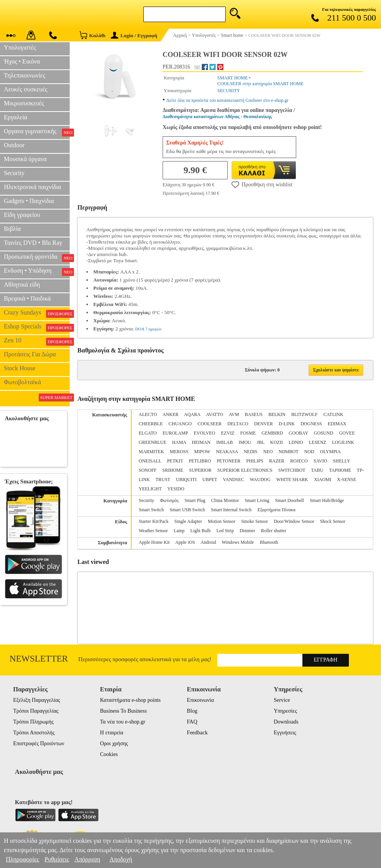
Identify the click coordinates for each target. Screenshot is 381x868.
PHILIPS (255, 461)
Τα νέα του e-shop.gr (123, 722)
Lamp (179, 531)
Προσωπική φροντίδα (37, 258)
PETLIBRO (200, 461)
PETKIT (175, 461)
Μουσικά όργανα (25, 159)
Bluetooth (269, 542)
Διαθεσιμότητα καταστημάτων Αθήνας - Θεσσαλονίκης (217, 117)
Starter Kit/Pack (154, 521)
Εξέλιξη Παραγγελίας (37, 700)
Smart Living (257, 500)
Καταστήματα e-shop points (130, 700)
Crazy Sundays (37, 313)
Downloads (286, 722)
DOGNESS (311, 424)
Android (208, 542)
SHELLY (342, 461)
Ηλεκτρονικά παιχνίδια (33, 187)
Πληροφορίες (22, 859)
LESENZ (318, 442)
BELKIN (277, 414)
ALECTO (148, 414)
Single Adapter (188, 521)
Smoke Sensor (255, 521)
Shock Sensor (333, 521)
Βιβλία (12, 229)
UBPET (210, 480)
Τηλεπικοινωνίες (25, 75)
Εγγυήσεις (285, 733)
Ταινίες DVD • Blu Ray (33, 243)
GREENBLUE (152, 442)
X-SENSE (346, 480)
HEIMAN (201, 442)
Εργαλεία (15, 117)
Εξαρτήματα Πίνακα (276, 510)
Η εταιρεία (112, 733)
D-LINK (287, 424)
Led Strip (225, 531)
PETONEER (229, 461)
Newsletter (39, 659)
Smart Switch (151, 510)
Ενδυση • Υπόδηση (37, 272)
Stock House (20, 368)
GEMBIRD (272, 433)
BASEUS (254, 414)
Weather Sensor (153, 531)
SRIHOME (173, 470)
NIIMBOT (288, 452)
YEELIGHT (150, 489)
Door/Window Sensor (294, 521)
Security (14, 173)
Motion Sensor (222, 521)
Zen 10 (37, 341)
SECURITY (229, 91)
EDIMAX (337, 424)
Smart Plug (195, 500)
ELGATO (148, 433)
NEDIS (250, 452)
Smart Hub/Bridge (327, 500)
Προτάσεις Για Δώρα (30, 354)
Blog (192, 711)
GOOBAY (299, 433)
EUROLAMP (175, 433)
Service (282, 700)
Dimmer (247, 531)
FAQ (192, 722)
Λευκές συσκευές (26, 89)
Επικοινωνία (201, 700)
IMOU (245, 442)
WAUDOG (260, 480)
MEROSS (179, 452)
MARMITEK (151, 452)
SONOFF (148, 470)
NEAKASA (227, 452)
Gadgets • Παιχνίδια (29, 201)
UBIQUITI (186, 480)
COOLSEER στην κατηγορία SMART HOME (260, 84)
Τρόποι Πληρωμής (33, 722)
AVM (234, 414)
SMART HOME (233, 78)
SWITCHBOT (292, 470)
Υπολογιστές (20, 47)
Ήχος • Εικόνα (22, 61)
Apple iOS (185, 542)
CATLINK (333, 414)
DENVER (263, 424)
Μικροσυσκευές (24, 103)
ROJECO (299, 461)
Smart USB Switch (187, 510)
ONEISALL (150, 461)
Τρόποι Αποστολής (34, 733)
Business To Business (123, 711)
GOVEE (347, 433)
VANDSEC (233, 480)
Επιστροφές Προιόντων (39, 743)
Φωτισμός (169, 500)
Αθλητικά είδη (22, 284)
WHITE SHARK (292, 480)
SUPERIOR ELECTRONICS (245, 470)
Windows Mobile (238, 542)
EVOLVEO (204, 433)
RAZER (277, 461)
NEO (268, 452)
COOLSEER (209, 424)
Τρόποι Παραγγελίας (36, 711)
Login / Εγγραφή (134, 35)
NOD (309, 452)
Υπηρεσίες (285, 711)
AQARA (192, 414)
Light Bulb (201, 531)
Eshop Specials (37, 327)
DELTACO (238, 424)
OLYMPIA (330, 452)
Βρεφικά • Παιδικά (27, 298)
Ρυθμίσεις (57, 859)
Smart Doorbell (290, 500)
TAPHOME (340, 470)
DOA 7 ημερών (148, 329)
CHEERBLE (151, 424)
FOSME (248, 433)
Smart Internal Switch (231, 510)
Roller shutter (274, 531)
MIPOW (202, 452)
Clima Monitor (225, 500)
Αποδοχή (121, 859)
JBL (261, 442)
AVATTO (215, 414)
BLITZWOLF (304, 414)
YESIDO (176, 489)
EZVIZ (228, 433)
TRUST (163, 480)
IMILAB (225, 442)
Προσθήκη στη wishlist (262, 184)
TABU (317, 470)
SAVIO (320, 461)
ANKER (171, 414)
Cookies (109, 754)
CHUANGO (180, 424)
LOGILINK (343, 442)
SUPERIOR (200, 470)
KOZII (277, 442)
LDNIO (296, 442)
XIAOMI (323, 480)
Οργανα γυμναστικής (37, 132)
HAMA (179, 442)
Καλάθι (92, 35)
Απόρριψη (87, 859)
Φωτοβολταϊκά (22, 382)
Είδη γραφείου (22, 215)
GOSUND (324, 433)
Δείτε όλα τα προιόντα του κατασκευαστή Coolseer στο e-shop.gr (227, 100)
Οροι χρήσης (114, 743)
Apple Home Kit (154, 542)
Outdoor (14, 145)
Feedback (197, 733)
